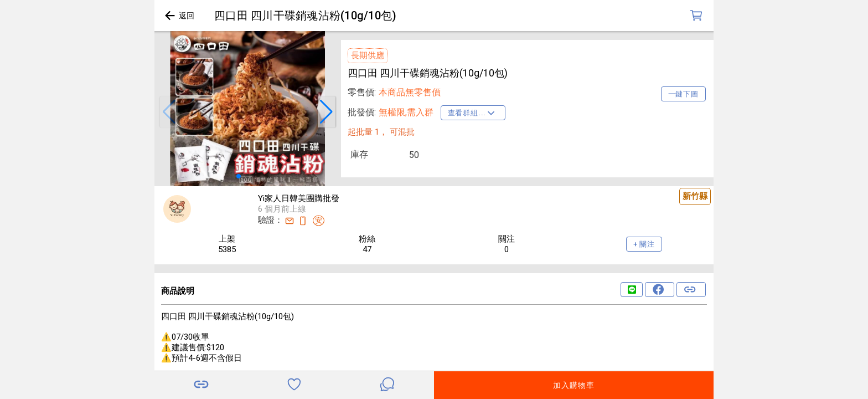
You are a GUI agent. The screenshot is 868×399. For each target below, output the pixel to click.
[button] (169, 112)
